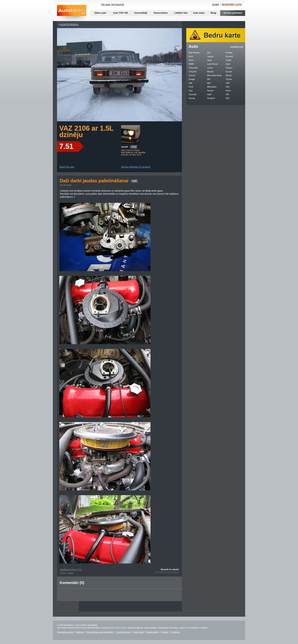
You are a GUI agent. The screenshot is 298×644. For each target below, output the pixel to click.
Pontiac (229, 53)
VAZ (228, 87)
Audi (191, 56)
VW (227, 94)
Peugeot (211, 98)
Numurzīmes (161, 13)
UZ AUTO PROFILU (69, 24)
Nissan (210, 91)
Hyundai (193, 94)
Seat (228, 64)
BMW (191, 64)
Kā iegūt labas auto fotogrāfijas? (100, 632)
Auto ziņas (199, 13)
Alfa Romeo (194, 53)
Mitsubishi (212, 87)
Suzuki (229, 72)
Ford (191, 87)
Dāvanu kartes (153, 632)
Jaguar (210, 56)
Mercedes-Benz (214, 75)
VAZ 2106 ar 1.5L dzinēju (86, 131)
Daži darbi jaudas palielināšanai (99, 181)
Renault (229, 56)
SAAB (228, 60)
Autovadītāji (141, 13)
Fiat (190, 83)
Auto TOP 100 (120, 13)
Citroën (192, 75)
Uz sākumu (175, 632)
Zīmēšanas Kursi (123, 632)
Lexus (210, 68)
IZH (209, 53)
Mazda (210, 72)
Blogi (213, 13)
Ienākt (216, 5)
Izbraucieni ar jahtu (65, 632)
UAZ (228, 83)
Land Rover (213, 64)
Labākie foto (181, 13)
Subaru (229, 68)
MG (209, 79)
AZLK (191, 60)
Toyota (229, 79)
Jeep (209, 60)
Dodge (192, 79)
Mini (209, 83)
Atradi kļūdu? (139, 632)
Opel (209, 94)
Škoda (229, 75)
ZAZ (228, 98)
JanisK (124, 147)
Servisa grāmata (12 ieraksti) (136, 167)
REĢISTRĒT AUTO (232, 5)
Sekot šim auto (67, 167)
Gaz (191, 91)
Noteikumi (80, 632)
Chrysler (193, 72)
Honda (192, 98)
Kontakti (165, 632)
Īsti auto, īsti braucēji (113, 5)
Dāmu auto (100, 13)
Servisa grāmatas (233, 13)
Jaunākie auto (237, 47)
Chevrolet (193, 68)
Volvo (228, 91)
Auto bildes (72, 13)
